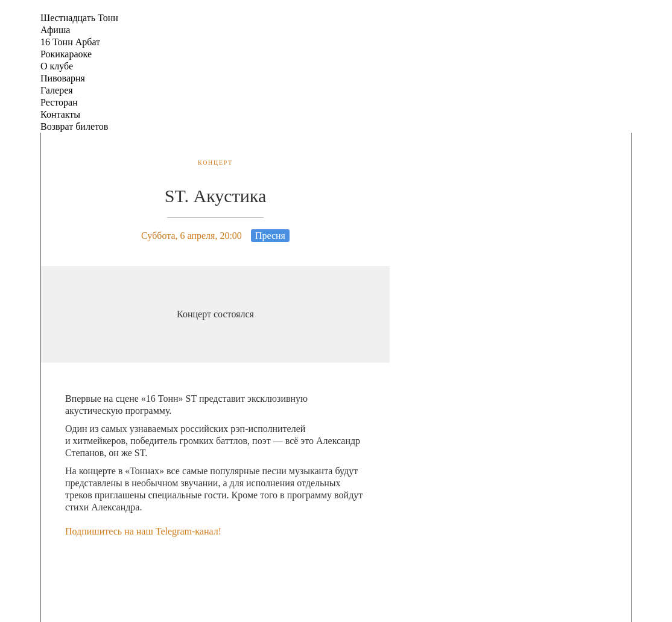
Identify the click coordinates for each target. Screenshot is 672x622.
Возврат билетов (74, 126)
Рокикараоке (66, 54)
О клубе (57, 66)
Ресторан (59, 102)
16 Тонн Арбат (70, 42)
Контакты (60, 114)
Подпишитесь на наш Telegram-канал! (143, 531)
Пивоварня (63, 78)
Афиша (55, 30)
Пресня (270, 236)
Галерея (57, 90)
